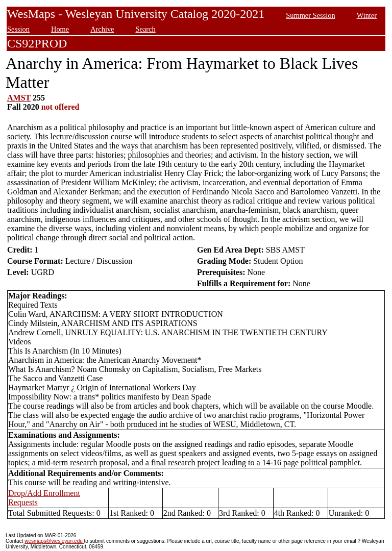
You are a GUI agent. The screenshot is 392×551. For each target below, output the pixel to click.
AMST (19, 98)
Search (146, 29)
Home (60, 29)
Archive (102, 29)
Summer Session (310, 15)
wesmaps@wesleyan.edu (54, 541)
